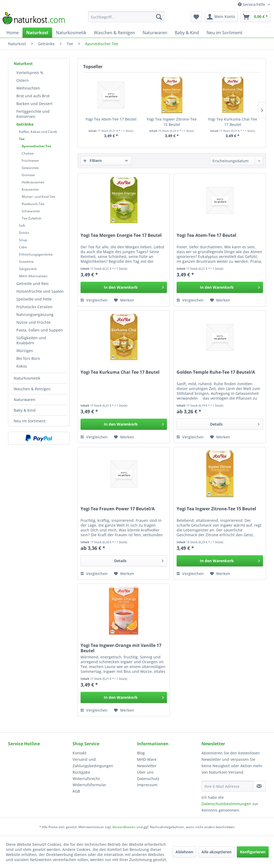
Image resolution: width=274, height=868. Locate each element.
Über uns (145, 772)
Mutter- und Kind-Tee (38, 197)
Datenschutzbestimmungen (226, 804)
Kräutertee (30, 189)
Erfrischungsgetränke (36, 254)
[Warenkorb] (256, 17)
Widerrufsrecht (86, 779)
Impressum (147, 785)
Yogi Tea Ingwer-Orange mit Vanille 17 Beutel (121, 648)
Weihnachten (28, 88)
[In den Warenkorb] (124, 287)
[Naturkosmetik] (71, 33)
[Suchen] (159, 17)
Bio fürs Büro (28, 358)
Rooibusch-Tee (33, 204)
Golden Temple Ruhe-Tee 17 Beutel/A (216, 372)
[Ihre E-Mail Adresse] (227, 786)
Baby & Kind (25, 410)
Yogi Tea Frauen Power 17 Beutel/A (118, 509)
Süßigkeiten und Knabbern (31, 340)
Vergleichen (94, 300)
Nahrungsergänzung (35, 315)
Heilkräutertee (33, 182)
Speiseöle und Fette (34, 299)
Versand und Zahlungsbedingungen (93, 763)
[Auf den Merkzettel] (124, 300)
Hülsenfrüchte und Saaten (40, 291)
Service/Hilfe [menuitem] (252, 4)
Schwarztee (31, 211)
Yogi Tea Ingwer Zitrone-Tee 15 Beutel (172, 122)
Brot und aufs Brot (33, 96)
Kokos (22, 366)
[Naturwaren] (155, 33)
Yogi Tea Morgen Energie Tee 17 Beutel (121, 235)
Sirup (23, 240)
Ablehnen (184, 852)
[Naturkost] (37, 33)
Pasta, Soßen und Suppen (40, 330)
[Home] (13, 33)
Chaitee (28, 153)
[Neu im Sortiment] (224, 33)
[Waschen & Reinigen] (115, 33)
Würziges (25, 351)
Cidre (23, 247)
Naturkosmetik (27, 378)
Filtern (93, 161)
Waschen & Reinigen (32, 389)
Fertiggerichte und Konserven (33, 114)
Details (235, 423)
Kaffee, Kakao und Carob (38, 132)
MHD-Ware (147, 759)
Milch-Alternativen (33, 276)
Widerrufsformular (89, 785)
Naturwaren (24, 400)
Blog (141, 753)
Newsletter (147, 766)
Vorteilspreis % (30, 73)
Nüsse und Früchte (33, 322)
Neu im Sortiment (30, 421)
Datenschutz (148, 779)
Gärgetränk (28, 269)
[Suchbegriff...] (126, 17)
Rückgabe (81, 772)
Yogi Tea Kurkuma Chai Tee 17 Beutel (233, 122)
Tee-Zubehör (32, 218)
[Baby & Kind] (187, 33)
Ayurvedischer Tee (36, 146)
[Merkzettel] (196, 17)
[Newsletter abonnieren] (259, 786)
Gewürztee (30, 168)
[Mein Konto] (221, 17)
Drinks (24, 233)
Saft (22, 225)
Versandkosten (124, 827)
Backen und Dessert (34, 104)
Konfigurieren (253, 852)
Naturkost (23, 63)
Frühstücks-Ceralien (34, 307)
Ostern (22, 80)
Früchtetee (30, 161)
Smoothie (26, 262)
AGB (76, 791)
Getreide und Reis (33, 283)
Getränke (25, 124)
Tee (22, 139)
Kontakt (79, 753)
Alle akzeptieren (216, 852)
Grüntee (28, 175)
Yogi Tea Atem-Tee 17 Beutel (111, 119)
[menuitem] (126, 17)
